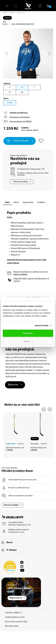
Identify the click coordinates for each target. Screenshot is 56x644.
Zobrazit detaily (42, 325)
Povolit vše (28, 333)
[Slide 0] (19, 75)
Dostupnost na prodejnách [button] (20, 117)
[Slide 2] (28, 75)
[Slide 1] (24, 75)
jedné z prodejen (21, 274)
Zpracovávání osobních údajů (16, 622)
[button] (48, 6)
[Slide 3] (32, 75)
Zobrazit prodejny (22, 182)
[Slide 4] (37, 75)
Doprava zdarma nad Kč (21, 122)
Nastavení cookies (12, 626)
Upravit (28, 341)
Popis (7, 202)
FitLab (16, 202)
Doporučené (28, 202)
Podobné (41, 202)
